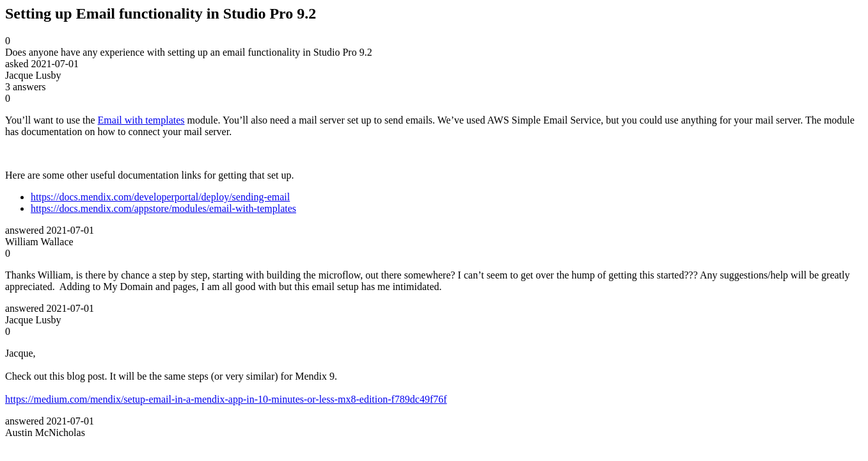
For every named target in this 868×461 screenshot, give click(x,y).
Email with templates (141, 120)
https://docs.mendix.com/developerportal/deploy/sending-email (160, 197)
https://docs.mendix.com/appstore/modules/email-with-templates (163, 208)
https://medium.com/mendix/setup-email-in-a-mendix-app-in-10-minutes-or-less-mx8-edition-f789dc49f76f (226, 399)
